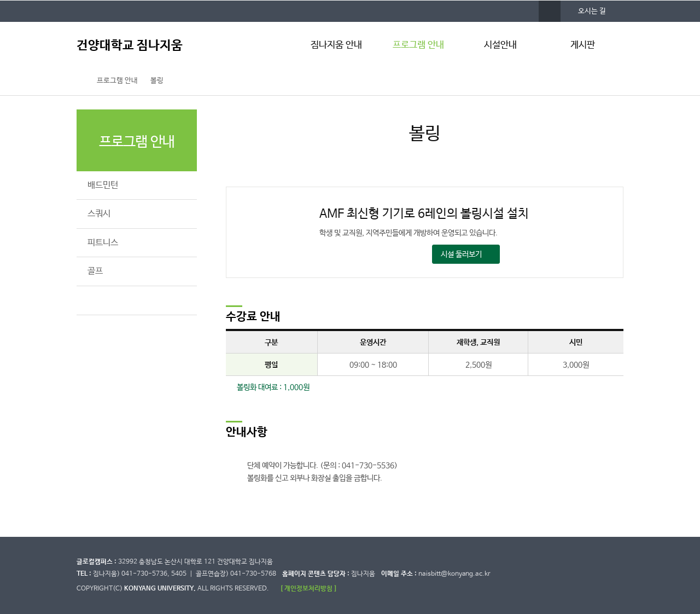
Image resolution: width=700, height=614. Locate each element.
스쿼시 (99, 214)
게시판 (583, 45)
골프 (95, 271)
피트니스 (103, 243)
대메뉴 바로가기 (0, 0)
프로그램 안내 (418, 45)
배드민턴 (103, 185)
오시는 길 (592, 11)
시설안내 (500, 45)
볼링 (157, 81)
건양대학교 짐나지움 (130, 46)
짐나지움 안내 (336, 45)
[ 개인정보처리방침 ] (308, 589)
